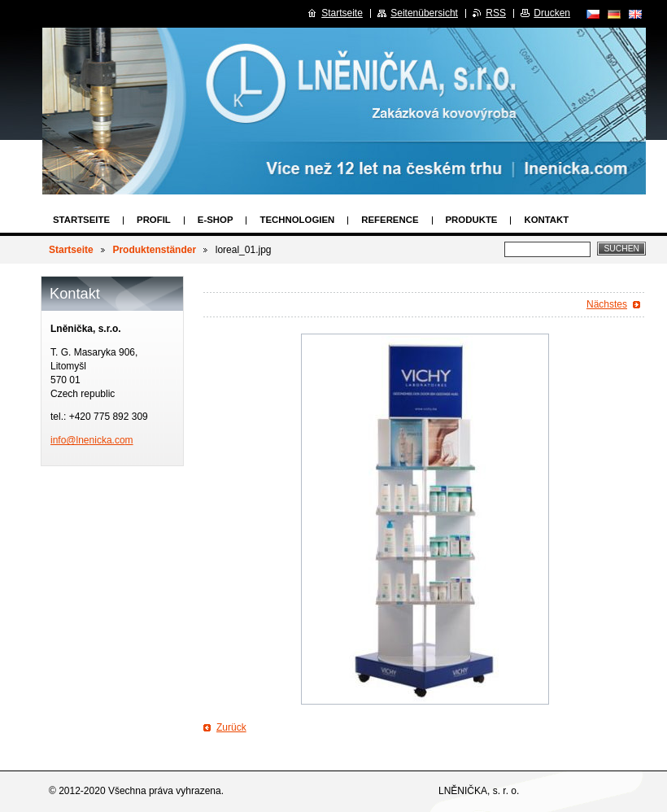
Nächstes (607, 304)
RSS (496, 13)
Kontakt (546, 220)
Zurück (231, 727)
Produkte (472, 220)
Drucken (552, 13)
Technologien (297, 220)
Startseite (81, 220)
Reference (390, 220)
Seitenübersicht (424, 13)
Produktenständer (154, 250)
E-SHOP (216, 220)
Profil (154, 220)
